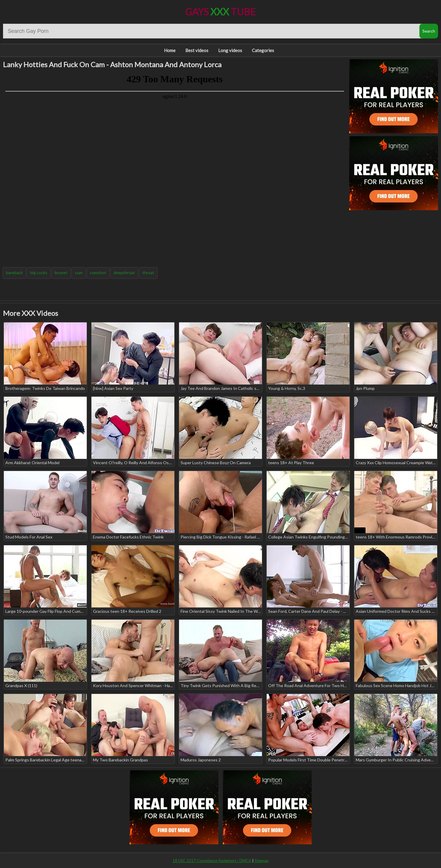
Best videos (197, 50)
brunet (61, 273)
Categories (263, 50)
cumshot (98, 273)
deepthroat (124, 273)
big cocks (39, 273)
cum (79, 273)
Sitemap (262, 861)
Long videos (230, 50)
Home (170, 50)
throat (148, 273)
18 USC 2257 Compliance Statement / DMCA (212, 861)
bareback (14, 273)
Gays (220, 12)
